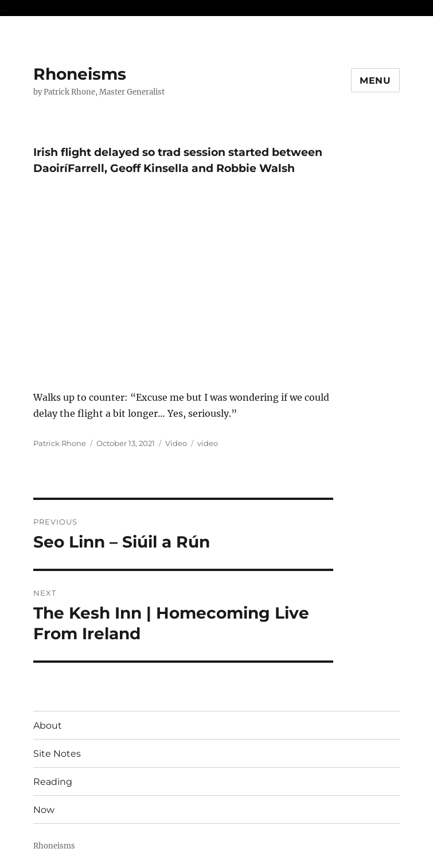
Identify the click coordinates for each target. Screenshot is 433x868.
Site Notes (57, 754)
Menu (375, 81)
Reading (53, 782)
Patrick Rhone (60, 443)
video (208, 443)
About (48, 726)
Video (176, 443)
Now (44, 810)
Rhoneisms (80, 74)
